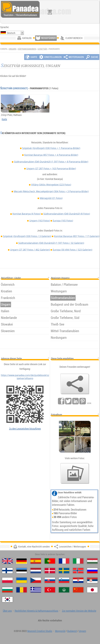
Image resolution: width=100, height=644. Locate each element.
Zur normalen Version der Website (79, 611)
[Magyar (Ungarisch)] (92, 561)
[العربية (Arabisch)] (64, 590)
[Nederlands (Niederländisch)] (36, 571)
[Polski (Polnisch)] (7, 580)
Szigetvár (42, 49)
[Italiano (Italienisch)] (78, 561)
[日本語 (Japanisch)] (92, 590)
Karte (4, 119)
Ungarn (12, 49)
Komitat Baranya (51, 155)
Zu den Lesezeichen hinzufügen (25, 429)
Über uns (7, 611)
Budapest (72, 631)
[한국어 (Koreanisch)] (7, 599)
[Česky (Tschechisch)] (36, 580)
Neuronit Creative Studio (40, 631)
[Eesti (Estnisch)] (22, 571)
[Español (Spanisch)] (36, 561)
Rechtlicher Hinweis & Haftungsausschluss (36, 611)
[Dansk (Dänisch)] (50, 571)
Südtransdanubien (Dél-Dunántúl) (51, 162)
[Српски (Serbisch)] (92, 580)
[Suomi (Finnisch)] (7, 571)
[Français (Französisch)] (64, 561)
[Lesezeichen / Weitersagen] (75, 384)
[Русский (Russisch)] (92, 571)
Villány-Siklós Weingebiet (51, 185)
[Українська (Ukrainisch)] (22, 580)
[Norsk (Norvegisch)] (78, 571)
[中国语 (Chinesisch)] (78, 590)
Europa (63, 221)
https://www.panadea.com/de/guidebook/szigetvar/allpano (25, 377)
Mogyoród (60, 631)
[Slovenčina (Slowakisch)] (50, 580)
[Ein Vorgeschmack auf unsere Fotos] (75, 473)
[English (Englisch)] (7, 561)
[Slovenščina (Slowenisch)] (64, 580)
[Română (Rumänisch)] (22, 590)
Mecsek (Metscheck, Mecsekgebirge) (51, 191)
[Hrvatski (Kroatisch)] (78, 580)
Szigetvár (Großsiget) (14, 88)
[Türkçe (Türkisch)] (50, 590)
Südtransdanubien (27, 49)
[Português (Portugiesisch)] (50, 561)
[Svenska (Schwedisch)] (64, 571)
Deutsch (11, 33)
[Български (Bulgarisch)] (7, 590)
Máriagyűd (51, 198)
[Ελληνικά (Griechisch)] (36, 590)
